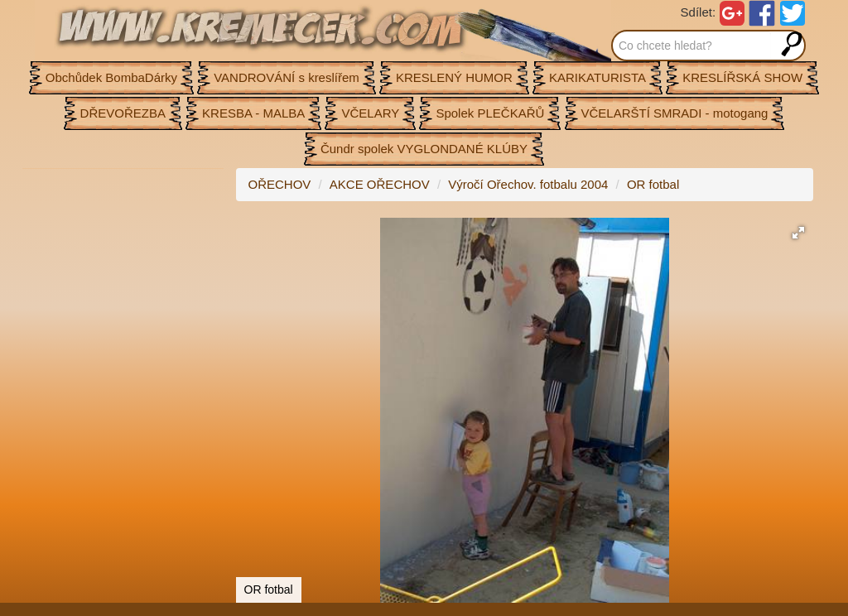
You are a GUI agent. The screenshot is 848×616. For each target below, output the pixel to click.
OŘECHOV (280, 184)
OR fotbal (653, 184)
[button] (798, 233)
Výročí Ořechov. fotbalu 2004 (528, 184)
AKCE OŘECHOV (380, 184)
